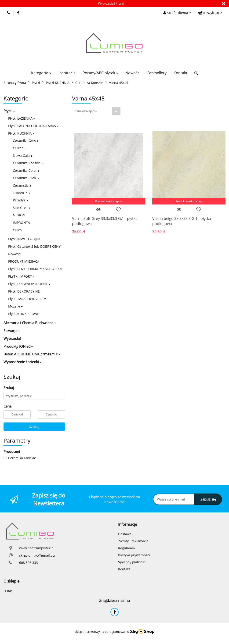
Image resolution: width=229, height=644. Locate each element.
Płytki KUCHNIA (21, 133)
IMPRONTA (21, 223)
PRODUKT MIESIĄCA (24, 261)
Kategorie (41, 73)
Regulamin (127, 548)
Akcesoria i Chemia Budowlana (30, 323)
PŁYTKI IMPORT (21, 276)
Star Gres (22, 208)
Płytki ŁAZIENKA (22, 118)
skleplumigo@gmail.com (38, 555)
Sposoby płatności (132, 562)
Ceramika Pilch (26, 178)
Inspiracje (67, 73)
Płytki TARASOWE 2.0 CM (27, 299)
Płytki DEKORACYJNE (24, 291)
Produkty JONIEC (18, 346)
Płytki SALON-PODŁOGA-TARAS (33, 126)
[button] (210, 13)
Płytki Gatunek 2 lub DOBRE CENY (34, 246)
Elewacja (12, 331)
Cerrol (18, 230)
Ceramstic (22, 185)
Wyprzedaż (12, 338)
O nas (8, 591)
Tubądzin (22, 193)
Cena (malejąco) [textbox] (86, 111)
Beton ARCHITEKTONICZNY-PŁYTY (32, 354)
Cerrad (20, 148)
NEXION (19, 215)
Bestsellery (157, 73)
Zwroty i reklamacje (133, 541)
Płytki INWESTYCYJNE (24, 239)
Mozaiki (16, 306)
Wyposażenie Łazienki (23, 362)
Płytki (9, 111)
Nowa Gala (23, 156)
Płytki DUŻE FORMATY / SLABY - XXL (36, 269)
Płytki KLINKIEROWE (24, 314)
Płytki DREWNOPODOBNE (29, 284)
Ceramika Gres (26, 141)
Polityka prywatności (134, 555)
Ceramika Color (26, 170)
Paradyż (20, 200)
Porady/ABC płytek (100, 73)
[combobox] (96, 111)
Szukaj (34, 427)
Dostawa (125, 534)
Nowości (133, 73)
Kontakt (180, 73)
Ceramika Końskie (28, 163)
